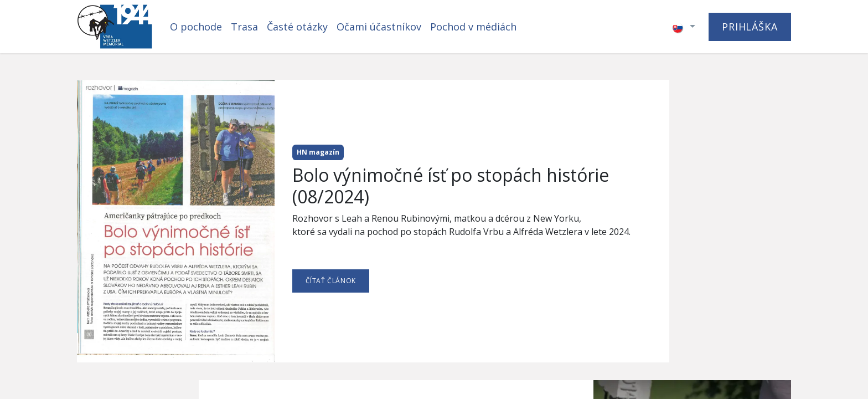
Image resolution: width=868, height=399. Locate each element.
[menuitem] (196, 27)
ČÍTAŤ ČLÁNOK (331, 281)
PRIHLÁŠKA (750, 27)
